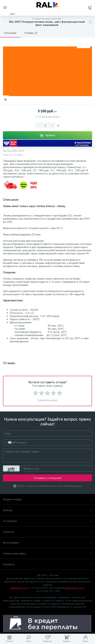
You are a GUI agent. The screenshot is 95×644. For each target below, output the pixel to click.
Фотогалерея (47, 543)
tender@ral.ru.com (75, 588)
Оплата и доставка (47, 553)
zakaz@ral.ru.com (19, 588)
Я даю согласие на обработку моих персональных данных (50, 486)
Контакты (47, 564)
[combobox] (9, 442)
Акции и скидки (47, 499)
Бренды (47, 510)
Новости (47, 532)
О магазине (47, 521)
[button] (47, 143)
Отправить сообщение (47, 478)
